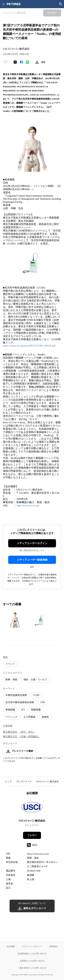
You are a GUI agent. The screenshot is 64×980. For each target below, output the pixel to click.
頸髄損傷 (36, 710)
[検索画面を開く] (61, 4)
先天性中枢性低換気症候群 (20, 702)
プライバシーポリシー (32, 946)
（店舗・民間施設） (29, 737)
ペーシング (11, 717)
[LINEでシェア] (27, 62)
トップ (8, 781)
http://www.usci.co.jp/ (28, 505)
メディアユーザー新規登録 (32, 560)
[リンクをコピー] (43, 62)
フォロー (32, 835)
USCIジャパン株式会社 (47, 781)
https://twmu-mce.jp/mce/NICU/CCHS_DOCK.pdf (29, 346)
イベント (10, 664)
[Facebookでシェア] (21, 62)
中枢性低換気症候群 (16, 695)
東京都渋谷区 (10, 732)
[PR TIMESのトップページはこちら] (14, 4)
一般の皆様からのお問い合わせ (32, 968)
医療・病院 (11, 680)
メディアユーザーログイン (32, 543)
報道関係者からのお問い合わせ (32, 954)
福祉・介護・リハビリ (35, 680)
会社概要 (11, 946)
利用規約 (53, 946)
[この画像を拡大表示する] (15, 620)
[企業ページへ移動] (32, 808)
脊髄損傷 (10, 710)
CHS (43, 702)
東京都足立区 (10, 737)
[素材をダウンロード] (37, 62)
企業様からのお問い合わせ (32, 961)
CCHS (36, 695)
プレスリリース (24, 781)
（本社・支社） (27, 732)
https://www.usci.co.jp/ (38, 854)
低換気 (45, 717)
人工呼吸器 (30, 717)
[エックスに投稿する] (15, 62)
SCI (23, 710)
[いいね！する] (6, 62)
